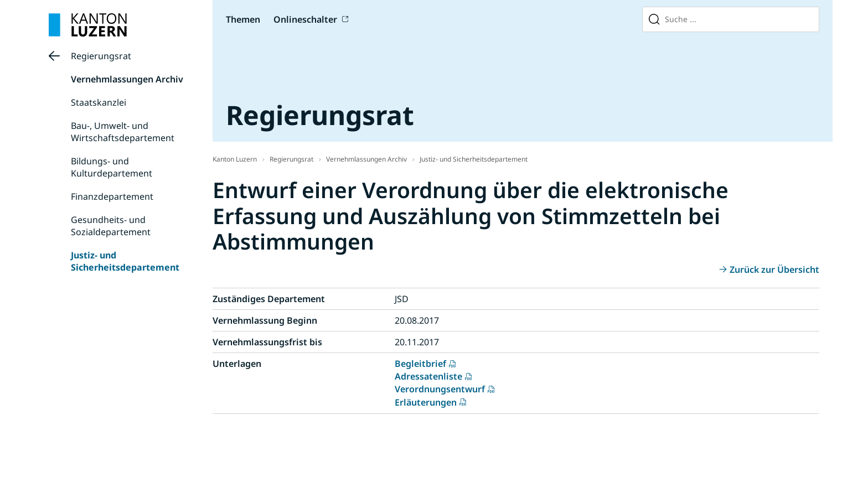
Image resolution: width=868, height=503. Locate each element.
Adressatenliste (428, 376)
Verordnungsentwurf (440, 389)
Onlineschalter (305, 19)
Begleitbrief (420, 364)
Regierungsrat (101, 56)
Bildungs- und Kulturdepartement (112, 167)
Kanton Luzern (235, 159)
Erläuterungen (426, 402)
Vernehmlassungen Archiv (127, 79)
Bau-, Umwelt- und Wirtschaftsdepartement (123, 132)
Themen (243, 19)
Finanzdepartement (112, 196)
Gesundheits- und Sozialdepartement (111, 226)
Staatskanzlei (99, 102)
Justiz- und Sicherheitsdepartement (125, 261)
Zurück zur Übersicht (774, 269)
